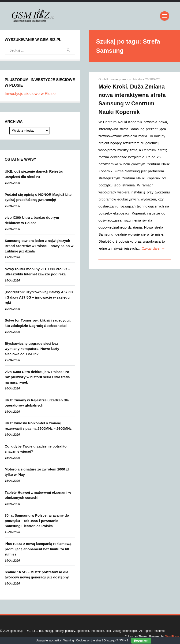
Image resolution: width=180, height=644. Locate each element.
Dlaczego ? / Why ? (116, 640)
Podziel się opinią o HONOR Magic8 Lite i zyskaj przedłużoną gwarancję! (39, 197)
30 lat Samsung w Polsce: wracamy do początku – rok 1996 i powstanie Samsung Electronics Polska (37, 521)
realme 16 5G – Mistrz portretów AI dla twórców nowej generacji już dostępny (37, 575)
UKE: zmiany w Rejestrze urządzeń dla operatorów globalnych (37, 403)
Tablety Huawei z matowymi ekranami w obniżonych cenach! (38, 495)
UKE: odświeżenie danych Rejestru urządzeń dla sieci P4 (34, 174)
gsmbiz (133, 79)
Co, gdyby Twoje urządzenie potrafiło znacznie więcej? (36, 449)
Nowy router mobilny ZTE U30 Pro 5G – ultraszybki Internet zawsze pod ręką (37, 272)
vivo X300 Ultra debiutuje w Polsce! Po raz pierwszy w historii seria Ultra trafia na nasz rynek (37, 377)
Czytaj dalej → (154, 248)
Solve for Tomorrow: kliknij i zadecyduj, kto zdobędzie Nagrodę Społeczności (38, 323)
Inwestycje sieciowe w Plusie (30, 94)
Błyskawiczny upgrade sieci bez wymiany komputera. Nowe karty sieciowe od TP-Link (32, 349)
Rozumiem (141, 641)
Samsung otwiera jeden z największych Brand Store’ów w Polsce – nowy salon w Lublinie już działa (39, 246)
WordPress (172, 637)
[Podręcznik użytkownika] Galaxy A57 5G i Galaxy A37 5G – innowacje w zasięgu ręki (39, 297)
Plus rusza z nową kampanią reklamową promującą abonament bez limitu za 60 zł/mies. (38, 549)
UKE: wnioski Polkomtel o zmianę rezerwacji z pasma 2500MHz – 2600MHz (38, 426)
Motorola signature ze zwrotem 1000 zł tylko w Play (37, 472)
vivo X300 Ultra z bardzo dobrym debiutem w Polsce (32, 220)
